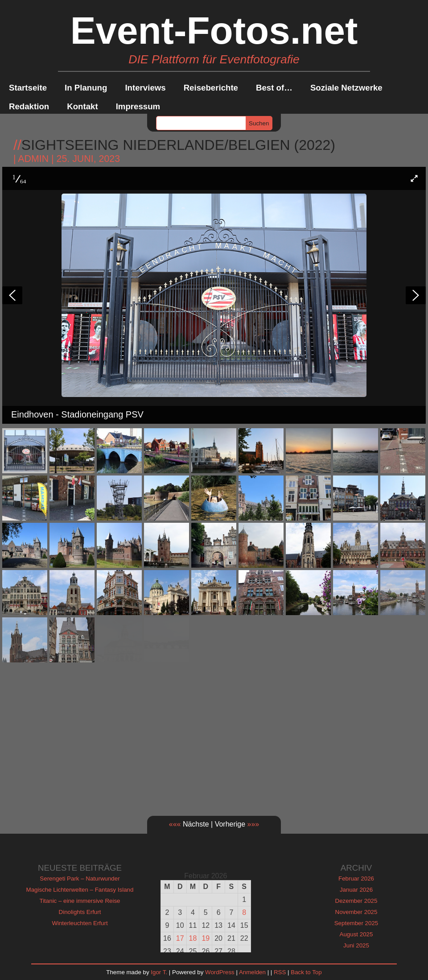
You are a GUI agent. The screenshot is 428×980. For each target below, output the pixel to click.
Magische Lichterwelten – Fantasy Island (80, 890)
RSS (280, 972)
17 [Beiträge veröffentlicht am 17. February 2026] (180, 938)
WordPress (220, 972)
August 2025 (356, 934)
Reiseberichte (211, 88)
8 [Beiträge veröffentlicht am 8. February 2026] (244, 912)
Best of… (274, 88)
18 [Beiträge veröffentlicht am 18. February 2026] (193, 938)
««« (175, 824)
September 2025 (356, 923)
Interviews (145, 88)
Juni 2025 (356, 945)
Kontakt (82, 106)
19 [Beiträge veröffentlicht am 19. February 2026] (206, 938)
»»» (253, 824)
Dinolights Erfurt (80, 912)
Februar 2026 (356, 879)
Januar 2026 (356, 890)
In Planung (86, 88)
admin (33, 159)
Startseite (28, 88)
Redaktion (29, 106)
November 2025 (356, 912)
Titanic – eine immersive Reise (80, 901)
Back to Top (306, 972)
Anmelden (252, 972)
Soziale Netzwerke (346, 88)
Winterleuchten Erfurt (80, 923)
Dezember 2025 (356, 901)
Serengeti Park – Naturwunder (80, 879)
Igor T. (159, 972)
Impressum (138, 106)
